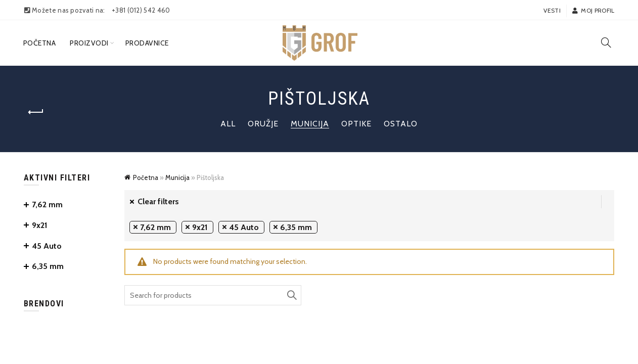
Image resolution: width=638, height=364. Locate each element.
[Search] (606, 42)
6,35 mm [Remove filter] (296, 227)
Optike (356, 124)
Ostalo (401, 124)
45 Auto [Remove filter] (244, 227)
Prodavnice (147, 43)
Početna (40, 43)
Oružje (263, 124)
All (228, 124)
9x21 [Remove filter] (200, 227)
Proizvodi (89, 43)
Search (291, 295)
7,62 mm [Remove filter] (155, 227)
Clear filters (158, 201)
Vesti (552, 10)
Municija (310, 124)
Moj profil (593, 10)
